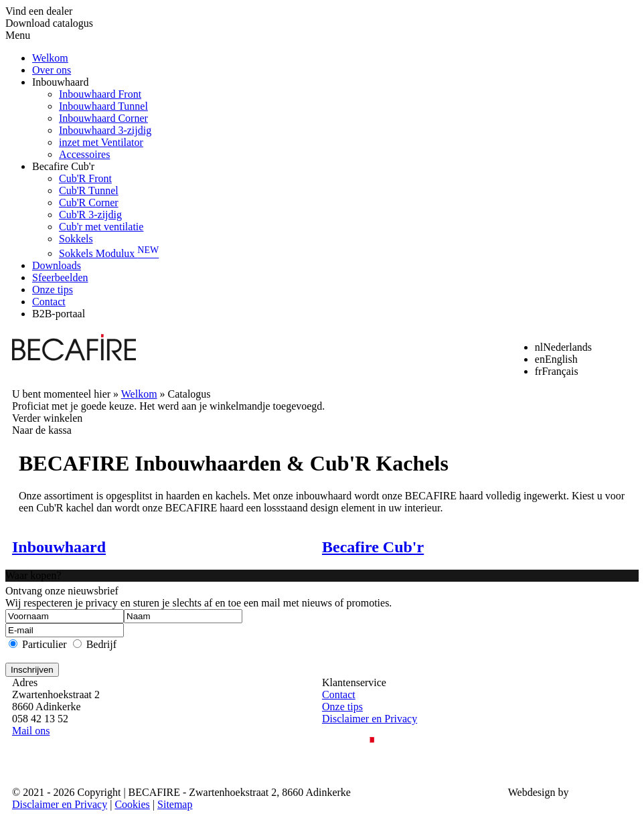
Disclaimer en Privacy (370, 719)
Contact (49, 302)
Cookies (132, 804)
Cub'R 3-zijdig (90, 215)
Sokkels (76, 239)
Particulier (45, 644)
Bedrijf (101, 644)
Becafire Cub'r (63, 166)
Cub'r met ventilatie (101, 227)
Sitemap (175, 804)
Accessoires (84, 154)
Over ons (52, 70)
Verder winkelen (47, 418)
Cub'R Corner (89, 202)
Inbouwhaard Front (100, 94)
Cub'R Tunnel (89, 190)
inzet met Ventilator (101, 142)
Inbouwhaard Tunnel (103, 106)
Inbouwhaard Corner (103, 118)
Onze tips (53, 290)
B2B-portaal (59, 314)
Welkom (50, 58)
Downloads (57, 265)
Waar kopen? (33, 575)
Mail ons (31, 731)
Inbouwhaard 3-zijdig (105, 130)
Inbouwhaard (60, 82)
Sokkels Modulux (109, 253)
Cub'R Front (85, 178)
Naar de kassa (42, 430)
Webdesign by (539, 792)
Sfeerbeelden (60, 277)
